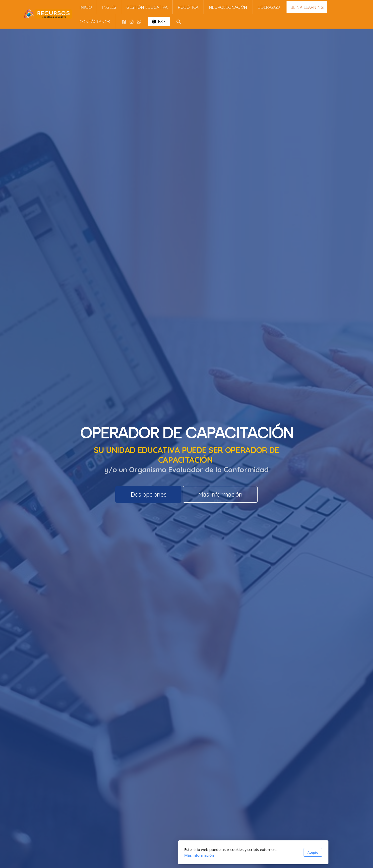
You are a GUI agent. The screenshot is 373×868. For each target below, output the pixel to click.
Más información (220, 494)
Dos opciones (148, 494)
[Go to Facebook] (124, 22)
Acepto (246, 852)
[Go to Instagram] (132, 22)
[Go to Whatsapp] (139, 22)
